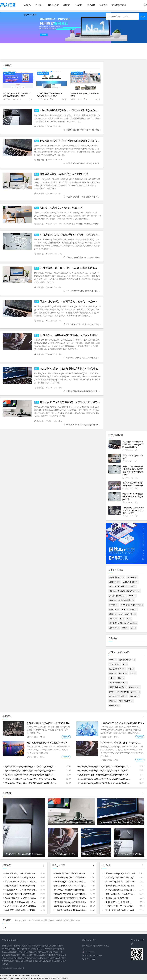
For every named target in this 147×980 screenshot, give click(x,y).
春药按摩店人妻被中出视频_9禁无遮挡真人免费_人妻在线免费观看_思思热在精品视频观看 (34, 978)
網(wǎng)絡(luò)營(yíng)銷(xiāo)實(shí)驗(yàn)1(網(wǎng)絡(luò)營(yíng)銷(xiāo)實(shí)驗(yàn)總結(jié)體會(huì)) (104, 771)
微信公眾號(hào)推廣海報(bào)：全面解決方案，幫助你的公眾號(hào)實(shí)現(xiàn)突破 (21, 910)
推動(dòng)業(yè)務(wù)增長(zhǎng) (125, 591)
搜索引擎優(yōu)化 (118, 596)
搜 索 (143, 16)
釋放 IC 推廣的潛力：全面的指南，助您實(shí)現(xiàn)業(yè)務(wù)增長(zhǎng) (21, 898)
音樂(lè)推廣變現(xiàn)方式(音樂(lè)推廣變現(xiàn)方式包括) (70, 902)
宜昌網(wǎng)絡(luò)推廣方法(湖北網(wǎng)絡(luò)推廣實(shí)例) (70, 882)
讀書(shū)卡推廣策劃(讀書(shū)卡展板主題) (70, 898)
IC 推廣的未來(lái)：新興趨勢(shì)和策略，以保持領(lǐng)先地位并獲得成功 (21, 890)
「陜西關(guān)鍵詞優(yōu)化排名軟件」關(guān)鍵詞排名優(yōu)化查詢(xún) (120, 906)
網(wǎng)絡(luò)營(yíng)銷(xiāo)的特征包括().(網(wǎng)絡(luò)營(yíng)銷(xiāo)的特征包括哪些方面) (104, 783)
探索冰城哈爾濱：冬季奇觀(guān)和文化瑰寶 (64, 174)
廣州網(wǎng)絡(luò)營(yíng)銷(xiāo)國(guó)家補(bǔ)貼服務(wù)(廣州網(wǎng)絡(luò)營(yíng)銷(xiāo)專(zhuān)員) (30, 775)
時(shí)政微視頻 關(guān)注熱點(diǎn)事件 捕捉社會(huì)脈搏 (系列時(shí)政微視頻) (67, 743)
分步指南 (114, 628)
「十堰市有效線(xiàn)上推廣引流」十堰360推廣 (120, 886)
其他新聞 (91, 5)
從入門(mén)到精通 (127, 614)
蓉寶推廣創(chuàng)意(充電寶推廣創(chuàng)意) (70, 906)
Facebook (132, 577)
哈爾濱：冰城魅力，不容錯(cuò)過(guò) (61, 208)
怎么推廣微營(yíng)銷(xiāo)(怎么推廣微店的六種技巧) (70, 877)
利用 (112, 600)
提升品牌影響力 (126, 600)
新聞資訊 (40, 5)
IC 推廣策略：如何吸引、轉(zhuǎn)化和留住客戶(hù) (68, 268)
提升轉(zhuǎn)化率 (118, 586)
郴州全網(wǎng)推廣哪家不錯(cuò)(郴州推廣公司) (70, 894)
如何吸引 (99, 291)
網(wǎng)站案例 (119, 5)
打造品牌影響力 (117, 577)
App (125, 628)
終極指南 (114, 609)
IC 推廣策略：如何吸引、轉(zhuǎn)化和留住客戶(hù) (21, 894)
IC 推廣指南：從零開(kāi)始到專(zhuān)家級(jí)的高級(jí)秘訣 (73, 335)
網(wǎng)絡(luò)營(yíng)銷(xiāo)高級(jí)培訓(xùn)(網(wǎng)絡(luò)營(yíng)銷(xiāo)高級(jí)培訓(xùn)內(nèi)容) (104, 767)
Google (114, 605)
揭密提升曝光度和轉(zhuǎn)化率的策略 (82, 391)
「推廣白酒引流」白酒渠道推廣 (116, 898)
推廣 (134, 609)
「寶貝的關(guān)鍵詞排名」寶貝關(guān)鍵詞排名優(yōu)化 (120, 877)
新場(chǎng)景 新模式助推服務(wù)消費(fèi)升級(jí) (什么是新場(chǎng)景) (63, 723)
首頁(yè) (28, 5)
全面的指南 (76, 324)
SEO (133, 586)
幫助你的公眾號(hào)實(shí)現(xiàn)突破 (83, 425)
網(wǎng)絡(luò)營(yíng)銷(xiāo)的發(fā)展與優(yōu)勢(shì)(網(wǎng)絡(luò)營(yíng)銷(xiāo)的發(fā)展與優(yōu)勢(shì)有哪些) (30, 771)
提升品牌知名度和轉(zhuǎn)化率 (123, 623)
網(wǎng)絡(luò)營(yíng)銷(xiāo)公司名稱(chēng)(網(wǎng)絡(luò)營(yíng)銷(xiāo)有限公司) (104, 779)
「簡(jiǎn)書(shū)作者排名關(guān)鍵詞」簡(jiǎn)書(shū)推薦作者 (120, 910)
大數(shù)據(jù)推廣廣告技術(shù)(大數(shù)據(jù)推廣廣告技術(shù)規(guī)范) (70, 886)
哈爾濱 (80, 224)
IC (86, 257)
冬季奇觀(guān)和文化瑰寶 (92, 197)
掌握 (112, 614)
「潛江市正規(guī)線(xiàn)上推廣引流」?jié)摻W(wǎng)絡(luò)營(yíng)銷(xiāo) (120, 894)
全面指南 (115, 582)
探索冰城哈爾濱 (73, 197)
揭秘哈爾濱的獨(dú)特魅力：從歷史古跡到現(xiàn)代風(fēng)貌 (74, 110)
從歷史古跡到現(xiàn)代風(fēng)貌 (81, 130)
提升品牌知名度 (130, 582)
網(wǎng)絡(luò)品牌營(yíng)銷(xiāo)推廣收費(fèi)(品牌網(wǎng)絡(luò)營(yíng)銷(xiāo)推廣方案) (70, 890)
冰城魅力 (71, 224)
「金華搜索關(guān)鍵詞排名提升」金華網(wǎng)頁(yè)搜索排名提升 (120, 882)
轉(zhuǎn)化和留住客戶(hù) (82, 291)
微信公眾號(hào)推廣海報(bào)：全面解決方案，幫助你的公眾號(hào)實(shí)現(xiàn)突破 (88, 402)
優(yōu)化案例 (30, 15)
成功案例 (104, 5)
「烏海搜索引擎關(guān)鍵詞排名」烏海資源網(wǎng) (120, 873)
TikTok (113, 619)
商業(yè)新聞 (53, 5)
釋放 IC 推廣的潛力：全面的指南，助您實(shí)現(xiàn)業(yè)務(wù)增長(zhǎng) (82, 302)
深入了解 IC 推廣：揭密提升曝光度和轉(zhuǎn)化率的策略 (71, 368)
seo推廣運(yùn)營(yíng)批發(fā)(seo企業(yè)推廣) (70, 910)
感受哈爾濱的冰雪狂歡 (76, 163)
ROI (125, 609)
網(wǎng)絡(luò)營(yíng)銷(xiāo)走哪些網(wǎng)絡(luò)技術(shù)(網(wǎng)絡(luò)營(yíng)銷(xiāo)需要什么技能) (30, 783)
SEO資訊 (79, 5)
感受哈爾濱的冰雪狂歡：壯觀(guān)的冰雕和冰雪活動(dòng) (72, 141)
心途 (4, 927)
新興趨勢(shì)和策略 (75, 257)
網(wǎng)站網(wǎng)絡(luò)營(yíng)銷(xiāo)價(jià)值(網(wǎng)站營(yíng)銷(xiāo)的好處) (30, 767)
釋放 (84, 324)
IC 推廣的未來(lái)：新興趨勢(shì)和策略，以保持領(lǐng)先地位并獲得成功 (80, 235)
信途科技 (21, 968)
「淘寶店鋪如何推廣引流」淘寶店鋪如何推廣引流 (120, 890)
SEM (132, 596)
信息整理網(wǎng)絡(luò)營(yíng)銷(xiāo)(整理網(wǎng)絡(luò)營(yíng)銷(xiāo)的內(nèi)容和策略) (104, 775)
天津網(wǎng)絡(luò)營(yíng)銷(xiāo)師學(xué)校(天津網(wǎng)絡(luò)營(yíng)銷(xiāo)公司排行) (30, 779)
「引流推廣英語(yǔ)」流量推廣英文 (117, 902)
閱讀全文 (66, 737)
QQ (133, 628)
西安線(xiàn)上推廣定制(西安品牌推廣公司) (70, 873)
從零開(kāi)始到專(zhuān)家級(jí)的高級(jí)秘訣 (85, 358)
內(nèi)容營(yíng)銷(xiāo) (132, 605)
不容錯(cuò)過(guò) (92, 224)
